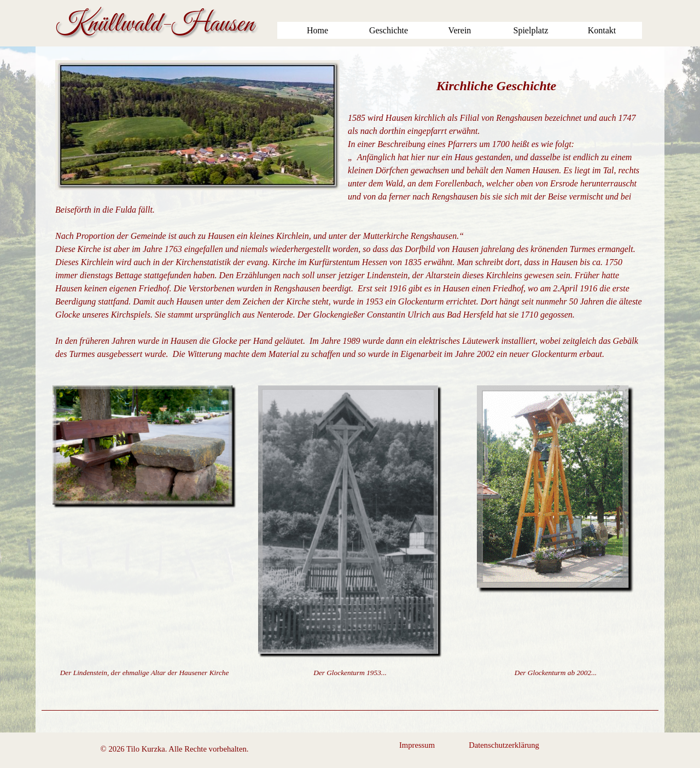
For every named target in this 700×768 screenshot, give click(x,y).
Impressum (417, 745)
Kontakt (602, 30)
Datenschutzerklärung (504, 745)
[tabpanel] (350, 210)
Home (317, 30)
